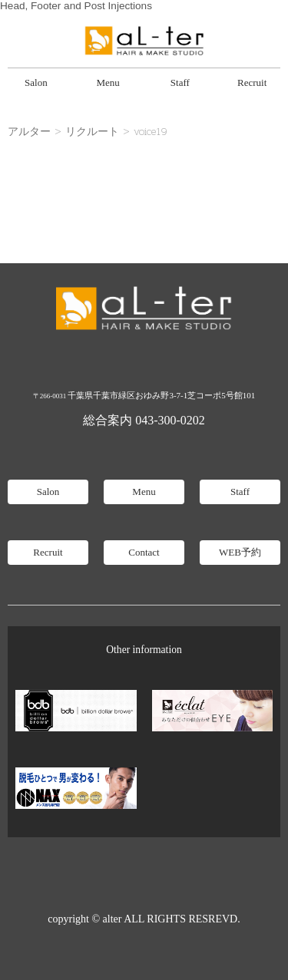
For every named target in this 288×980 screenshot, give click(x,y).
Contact (144, 552)
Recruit (252, 82)
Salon (36, 82)
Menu (108, 82)
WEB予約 (240, 552)
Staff (180, 82)
